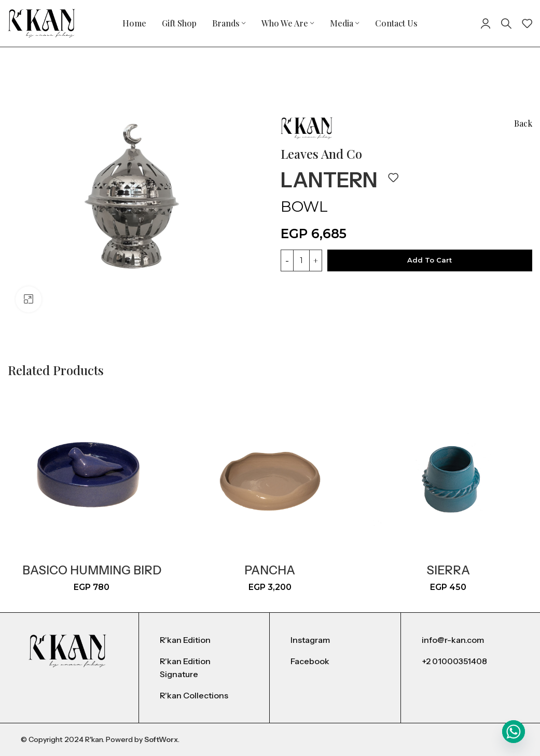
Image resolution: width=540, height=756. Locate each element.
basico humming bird (92, 570)
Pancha (270, 570)
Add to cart (430, 260)
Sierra (448, 570)
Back (523, 123)
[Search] (506, 23)
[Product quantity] (301, 260)
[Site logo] (41, 23)
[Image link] (67, 650)
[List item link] (204, 640)
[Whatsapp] (514, 732)
